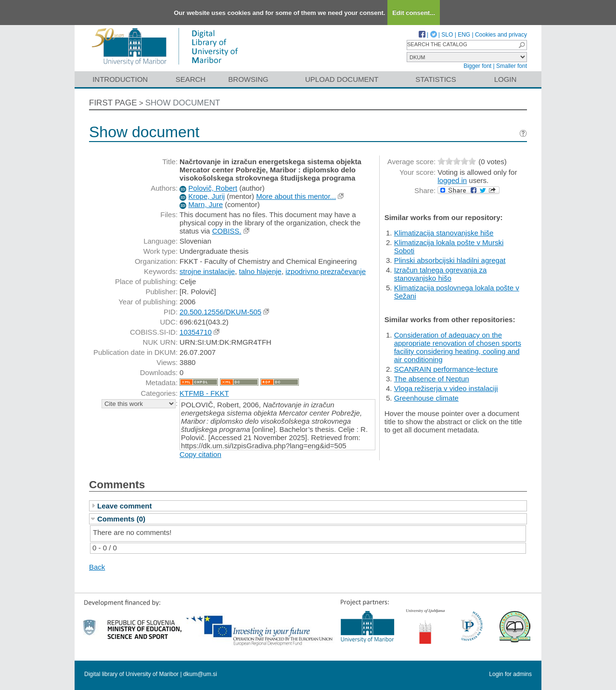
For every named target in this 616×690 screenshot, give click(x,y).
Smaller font (512, 66)
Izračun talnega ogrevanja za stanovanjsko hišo (441, 274)
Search (191, 79)
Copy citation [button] (200, 454)
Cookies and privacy (501, 35)
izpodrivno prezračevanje (326, 271)
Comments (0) (121, 519)
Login (506, 79)
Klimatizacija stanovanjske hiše (444, 233)
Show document (183, 103)
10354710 (196, 332)
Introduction (120, 79)
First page (113, 103)
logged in (452, 180)
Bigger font (477, 66)
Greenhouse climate (426, 398)
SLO (447, 35)
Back (97, 567)
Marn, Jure (205, 204)
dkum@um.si (200, 674)
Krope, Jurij (206, 196)
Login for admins (510, 674)
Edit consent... (414, 13)
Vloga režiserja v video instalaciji (446, 388)
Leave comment (124, 506)
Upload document (342, 79)
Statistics (436, 79)
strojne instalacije (207, 271)
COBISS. (227, 231)
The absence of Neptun (432, 379)
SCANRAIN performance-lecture (446, 369)
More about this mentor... (296, 196)
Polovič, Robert (213, 188)
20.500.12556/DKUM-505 (220, 312)
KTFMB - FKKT (204, 393)
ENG (464, 35)
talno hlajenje (260, 271)
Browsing (248, 79)
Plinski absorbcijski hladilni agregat (450, 260)
